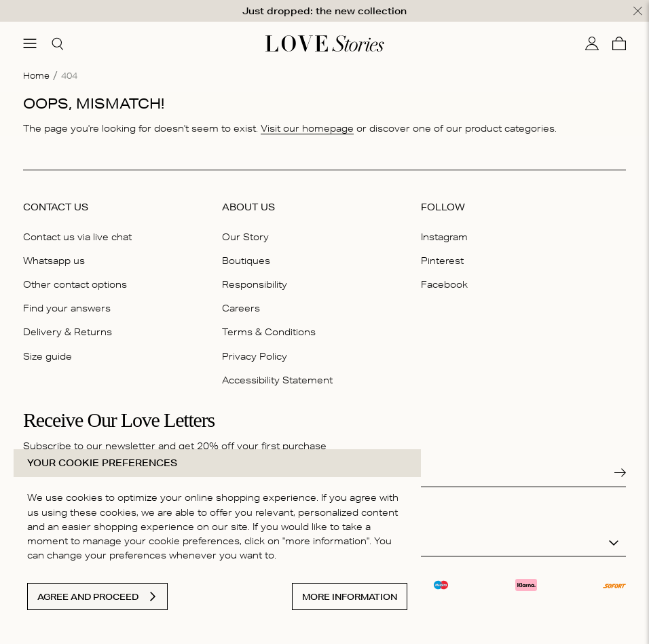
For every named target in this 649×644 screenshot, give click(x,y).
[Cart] (619, 43)
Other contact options (75, 284)
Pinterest (442, 261)
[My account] (592, 43)
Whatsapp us (54, 261)
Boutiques (246, 261)
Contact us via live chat (77, 237)
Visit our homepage (307, 128)
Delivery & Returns (68, 332)
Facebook (444, 284)
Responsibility (255, 284)
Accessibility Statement (277, 379)
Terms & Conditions (269, 332)
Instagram (444, 237)
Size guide (48, 356)
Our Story (245, 237)
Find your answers (67, 308)
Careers (241, 308)
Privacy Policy (255, 356)
